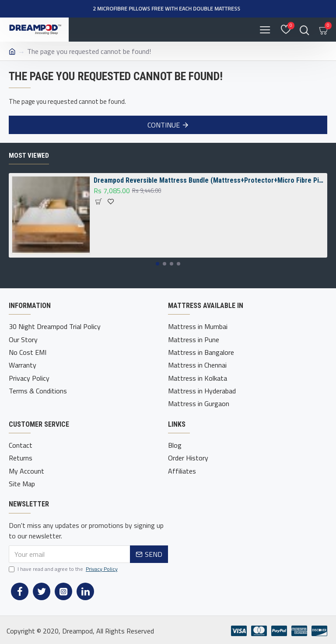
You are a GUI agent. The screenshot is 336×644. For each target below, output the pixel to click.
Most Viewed (29, 156)
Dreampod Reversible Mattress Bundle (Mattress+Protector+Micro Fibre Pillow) (209, 181)
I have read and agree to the (64, 567)
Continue (164, 125)
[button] (157, 264)
